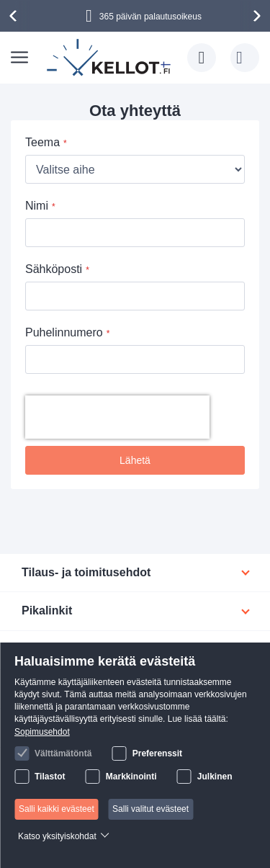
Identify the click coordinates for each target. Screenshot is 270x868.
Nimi (37, 206)
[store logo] (110, 58)
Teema (42, 142)
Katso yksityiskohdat (57, 836)
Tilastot (50, 777)
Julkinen (215, 777)
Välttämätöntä (63, 753)
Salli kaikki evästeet (57, 809)
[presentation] (15, 16)
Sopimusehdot (42, 732)
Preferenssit (157, 753)
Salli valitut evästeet (150, 809)
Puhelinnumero (64, 332)
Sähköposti (54, 269)
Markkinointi (131, 777)
